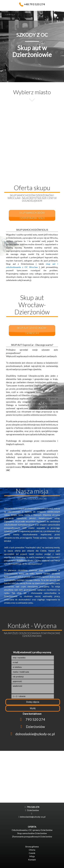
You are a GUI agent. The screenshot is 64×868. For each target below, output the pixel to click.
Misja (32, 856)
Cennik (32, 853)
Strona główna (32, 847)
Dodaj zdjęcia (33, 702)
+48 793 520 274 (34, 4)
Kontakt (32, 860)
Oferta (32, 850)
